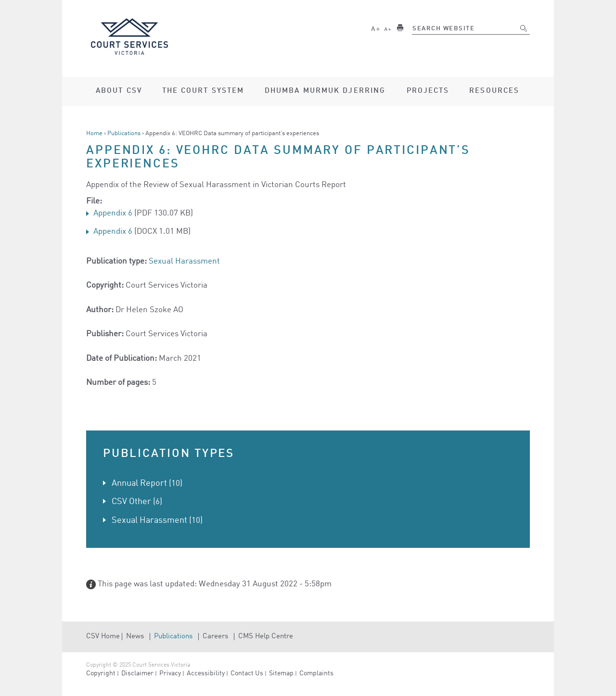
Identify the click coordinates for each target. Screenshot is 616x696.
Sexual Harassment (184, 261)
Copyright (101, 673)
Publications (124, 133)
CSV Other (131, 502)
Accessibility (206, 673)
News (135, 637)
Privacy (170, 673)
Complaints (316, 673)
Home (94, 133)
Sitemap (281, 673)
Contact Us (247, 673)
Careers (215, 637)
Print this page (400, 28)
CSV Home (103, 637)
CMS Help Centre (266, 637)
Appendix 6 (113, 213)
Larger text (375, 28)
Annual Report (139, 483)
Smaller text (388, 28)
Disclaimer (137, 673)
